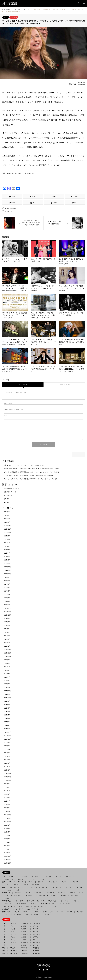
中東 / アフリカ (8, 901)
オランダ (40, 882)
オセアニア (6, 909)
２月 (4, 926)
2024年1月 (7, 605)
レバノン (8, 904)
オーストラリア (18, 909)
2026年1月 (7, 522)
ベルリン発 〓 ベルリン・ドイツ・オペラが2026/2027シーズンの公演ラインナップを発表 (31, 469)
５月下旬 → (36, 934)
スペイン (25, 885)
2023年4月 (7, 636)
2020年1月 (7, 770)
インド (13, 906)
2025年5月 (7, 550)
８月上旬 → (13, 942)
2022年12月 (7, 650)
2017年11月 (7, 860)
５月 (4, 934)
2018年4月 (7, 842)
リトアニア (42, 879)
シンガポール (52, 906)
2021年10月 (7, 698)
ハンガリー (18, 893)
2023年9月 (7, 619)
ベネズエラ (70, 912)
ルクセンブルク (52, 882)
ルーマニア (50, 893)
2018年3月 (7, 846)
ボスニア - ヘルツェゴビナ (13, 895)
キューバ (60, 912)
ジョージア (19, 901)
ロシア (7, 898)
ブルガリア (62, 893)
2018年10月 (7, 822)
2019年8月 (7, 787)
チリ (28, 915)
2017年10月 (7, 863)
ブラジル (19, 915)
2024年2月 (7, 601)
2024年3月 (7, 598)
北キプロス (79, 887)
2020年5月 (7, 756)
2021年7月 (7, 708)
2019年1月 (7, 811)
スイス (7, 885)
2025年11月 (7, 529)
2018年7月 (7, 832)
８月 (4, 942)
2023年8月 (7, 622)
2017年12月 (7, 856)
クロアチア (45, 887)
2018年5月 (7, 839)
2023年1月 (7, 646)
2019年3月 (7, 805)
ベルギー (30, 882)
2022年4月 (7, 677)
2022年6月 (7, 670)
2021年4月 (7, 718)
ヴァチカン (13, 887)
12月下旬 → (37, 953)
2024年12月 (7, 567)
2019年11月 (7, 777)
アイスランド (47, 876)
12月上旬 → (13, 953)
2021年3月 (7, 722)
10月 (4, 948)
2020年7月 (7, 749)
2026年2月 (7, 519)
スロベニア (34, 887)
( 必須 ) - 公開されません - (14, 409)
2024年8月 (7, 581)
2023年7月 (7, 626)
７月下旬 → (36, 940)
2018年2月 (7, 849)
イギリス (12, 876)
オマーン (33, 904)
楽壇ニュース (14, 17)
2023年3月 (7, 639)
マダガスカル (44, 904)
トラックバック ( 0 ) (64, 385)
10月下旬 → (37, 948)
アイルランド (23, 876)
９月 (4, 945)
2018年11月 (7, 818)
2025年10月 (7, 532)
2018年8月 (7, 829)
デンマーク (35, 876)
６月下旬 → (36, 937)
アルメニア (40, 901)
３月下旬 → (36, 929)
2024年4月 (7, 594)
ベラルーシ (74, 895)
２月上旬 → (13, 926)
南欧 (4, 887)
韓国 (42, 906)
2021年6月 (7, 711)
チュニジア (55, 904)
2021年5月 (7, 715)
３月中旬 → (25, 929)
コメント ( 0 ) (23, 385)
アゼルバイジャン (54, 901)
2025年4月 (7, 553)
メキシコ (36, 912)
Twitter (40, 970)
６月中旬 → (25, 937)
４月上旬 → (13, 932)
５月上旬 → (13, 934)
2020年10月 (7, 739)
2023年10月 (7, 615)
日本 (21, 906)
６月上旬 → (13, 937)
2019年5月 (7, 798)
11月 (4, 951)
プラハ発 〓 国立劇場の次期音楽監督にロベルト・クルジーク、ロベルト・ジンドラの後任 (31, 472)
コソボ (81, 893)
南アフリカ (66, 904)
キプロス (8, 890)
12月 (4, 953)
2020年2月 (7, 767)
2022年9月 (7, 660)
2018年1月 (7, 853)
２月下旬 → (36, 926)
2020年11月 (7, 736)
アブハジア (30, 901)
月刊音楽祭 (43, 966)
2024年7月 (7, 584)
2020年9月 (7, 743)
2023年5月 (7, 632)
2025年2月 (7, 560)
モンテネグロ (30, 895)
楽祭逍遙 (7, 499)
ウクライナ (53, 895)
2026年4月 (7, 512)
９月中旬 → (25, 945)
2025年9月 (7, 536)
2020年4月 (7, 760)
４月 (4, 932)
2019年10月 (7, 780)
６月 (4, 937)
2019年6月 (7, 794)
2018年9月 (7, 825)
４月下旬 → (36, 932)
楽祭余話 (7, 502)
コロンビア (9, 915)
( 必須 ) (8, 403)
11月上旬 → (13, 951)
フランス (21, 882)
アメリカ (26, 912)
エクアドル (80, 912)
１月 (4, 923)
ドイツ (6, 17)
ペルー (36, 915)
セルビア (72, 893)
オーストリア (74, 882)
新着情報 (8, 9)
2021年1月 (7, 729)
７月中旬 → (25, 940)
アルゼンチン (46, 915)
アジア (5, 906)
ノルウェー (58, 876)
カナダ (17, 912)
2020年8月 (7, 746)
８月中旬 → (25, 942)
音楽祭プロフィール (10, 492)
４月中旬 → (25, 932)
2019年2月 (7, 808)
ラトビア (32, 879)
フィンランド (70, 876)
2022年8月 (7, 663)
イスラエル (76, 901)
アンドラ (11, 882)
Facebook (43, 970)
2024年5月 (7, 591)
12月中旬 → (25, 953)
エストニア (21, 879)
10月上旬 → (13, 948)
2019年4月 (7, 801)
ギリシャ (68, 887)
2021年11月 (7, 694)
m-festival (13, 208)
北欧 (4, 876)
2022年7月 (7, 667)
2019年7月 (7, 791)
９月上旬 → (13, 945)
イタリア (23, 887)
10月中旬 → (25, 948)
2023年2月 (7, 643)
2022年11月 (7, 653)
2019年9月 (7, 784)
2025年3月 (7, 557)
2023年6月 (7, 629)
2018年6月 (7, 835)
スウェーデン (9, 879)
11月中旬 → (25, 951)
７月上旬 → (13, 940)
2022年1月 (7, 687)
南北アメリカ (7, 912)
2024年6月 (7, 588)
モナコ (16, 885)
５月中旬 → (25, 934)
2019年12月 (7, 773)
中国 (28, 906)
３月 (4, 929)
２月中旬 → (25, 926)
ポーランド (42, 895)
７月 (4, 940)
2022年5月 (7, 674)
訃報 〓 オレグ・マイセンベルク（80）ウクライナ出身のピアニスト (25, 465)
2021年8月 (7, 705)
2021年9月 (7, 701)
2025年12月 (7, 526)
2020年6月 (7, 753)
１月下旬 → (36, 923)
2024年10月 (7, 574)
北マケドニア (57, 887)
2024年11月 (7, 570)
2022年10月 (7, 656)
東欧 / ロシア (7, 893)
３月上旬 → (13, 929)
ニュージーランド (33, 909)
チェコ (28, 893)
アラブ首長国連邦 (21, 904)
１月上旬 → (13, 923)
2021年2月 (7, 725)
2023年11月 (7, 612)
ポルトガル (36, 885)
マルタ (17, 890)
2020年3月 (7, 763)
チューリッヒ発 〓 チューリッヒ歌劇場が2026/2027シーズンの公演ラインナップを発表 (31, 479)
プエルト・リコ (48, 912)
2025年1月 (7, 564)
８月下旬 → (36, 942)
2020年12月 (7, 732)
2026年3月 (7, 515)
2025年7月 (7, 543)
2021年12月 (7, 691)
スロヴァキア (38, 893)
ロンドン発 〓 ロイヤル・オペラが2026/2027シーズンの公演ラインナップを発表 (28, 475)
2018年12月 (7, 815)
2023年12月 (7, 608)
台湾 (35, 906)
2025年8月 (7, 539)
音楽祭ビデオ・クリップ (11, 489)
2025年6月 (7, 546)
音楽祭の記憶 (8, 495)
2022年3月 (7, 681)
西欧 (4, 882)
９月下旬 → (36, 945)
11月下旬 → (37, 951)
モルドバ (64, 895)
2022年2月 (7, 684)
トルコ (66, 901)
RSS (47, 970)
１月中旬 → (25, 923)
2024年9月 (7, 577)
